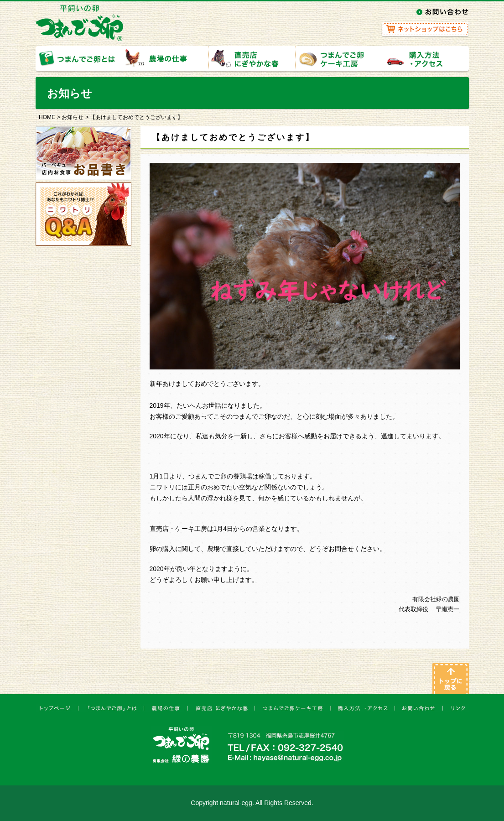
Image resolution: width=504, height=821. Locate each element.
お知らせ (73, 117)
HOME (47, 117)
